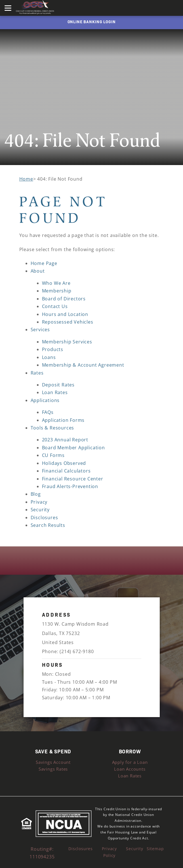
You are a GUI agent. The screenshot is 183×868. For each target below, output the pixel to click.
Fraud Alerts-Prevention (70, 486)
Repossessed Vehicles (68, 322)
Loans (49, 357)
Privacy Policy (109, 852)
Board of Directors (64, 299)
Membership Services (67, 342)
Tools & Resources (52, 428)
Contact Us (55, 306)
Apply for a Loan (130, 762)
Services (40, 330)
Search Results (48, 525)
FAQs (48, 412)
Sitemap (155, 849)
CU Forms (53, 455)
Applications (45, 400)
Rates (37, 373)
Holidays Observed (64, 463)
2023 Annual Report (65, 440)
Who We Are (56, 283)
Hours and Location (65, 314)
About (38, 271)
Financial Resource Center (73, 479)
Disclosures (44, 518)
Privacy (39, 502)
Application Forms (63, 420)
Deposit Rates (58, 385)
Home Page (44, 263)
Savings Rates (53, 769)
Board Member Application (73, 448)
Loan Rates (55, 392)
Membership (57, 291)
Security (40, 510)
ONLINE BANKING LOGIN (92, 22)
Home (26, 179)
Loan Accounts (130, 769)
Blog (36, 494)
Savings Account (53, 762)
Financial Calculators (66, 471)
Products (53, 349)
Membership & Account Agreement (83, 365)
